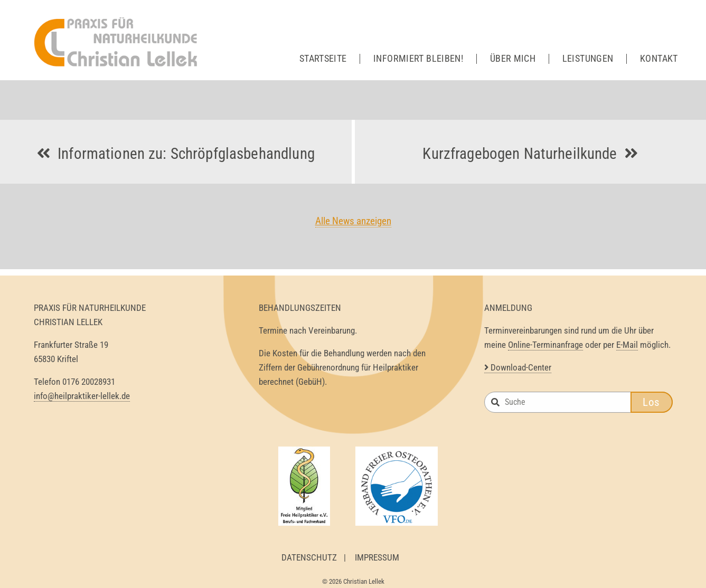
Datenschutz (309, 557)
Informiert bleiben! (418, 59)
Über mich (513, 59)
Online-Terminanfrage (545, 345)
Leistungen (588, 59)
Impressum (377, 557)
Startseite (323, 59)
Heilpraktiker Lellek (118, 42)
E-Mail (627, 345)
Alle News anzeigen (353, 221)
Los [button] (651, 402)
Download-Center (518, 367)
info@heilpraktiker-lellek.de (82, 396)
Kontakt (659, 59)
